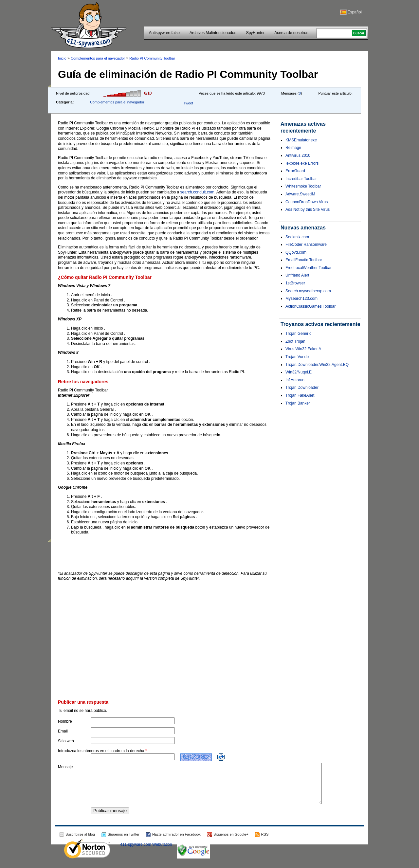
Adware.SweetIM (300, 194)
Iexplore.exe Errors (302, 163)
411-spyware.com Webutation (146, 852)
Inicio (62, 58)
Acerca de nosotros (291, 33)
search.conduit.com (197, 192)
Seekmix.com (297, 237)
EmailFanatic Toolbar (304, 260)
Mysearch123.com (301, 298)
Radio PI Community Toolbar (152, 58)
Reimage (293, 148)
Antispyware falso (164, 33)
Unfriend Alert (297, 275)
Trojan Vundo (297, 357)
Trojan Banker (298, 403)
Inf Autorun (295, 380)
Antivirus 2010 (298, 155)
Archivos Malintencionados (213, 33)
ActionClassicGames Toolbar (310, 306)
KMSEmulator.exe (301, 140)
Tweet (188, 103)
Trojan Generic (298, 334)
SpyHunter (255, 33)
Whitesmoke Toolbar (303, 186)
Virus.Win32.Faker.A (303, 349)
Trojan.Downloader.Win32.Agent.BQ (317, 365)
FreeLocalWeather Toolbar (309, 268)
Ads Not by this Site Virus (308, 209)
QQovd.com (296, 252)
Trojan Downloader (302, 388)
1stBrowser (295, 283)
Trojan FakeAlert (300, 395)
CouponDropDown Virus (307, 202)
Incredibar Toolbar (301, 179)
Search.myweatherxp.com (308, 291)
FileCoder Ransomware (306, 244)
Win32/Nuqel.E (299, 372)
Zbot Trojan (295, 341)
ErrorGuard (295, 171)
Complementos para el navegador (98, 58)
